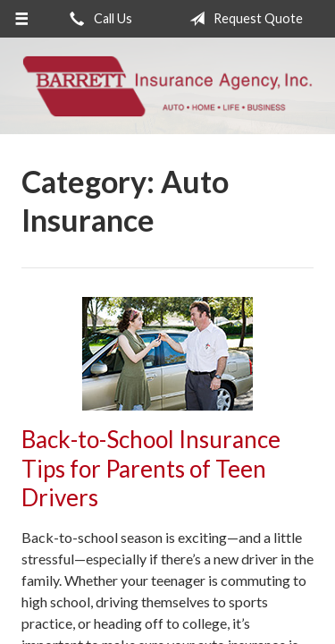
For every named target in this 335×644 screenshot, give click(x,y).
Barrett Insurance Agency (167, 86)
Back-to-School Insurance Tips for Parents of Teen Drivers (151, 468)
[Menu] (22, 19)
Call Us (97, 19)
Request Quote (243, 19)
